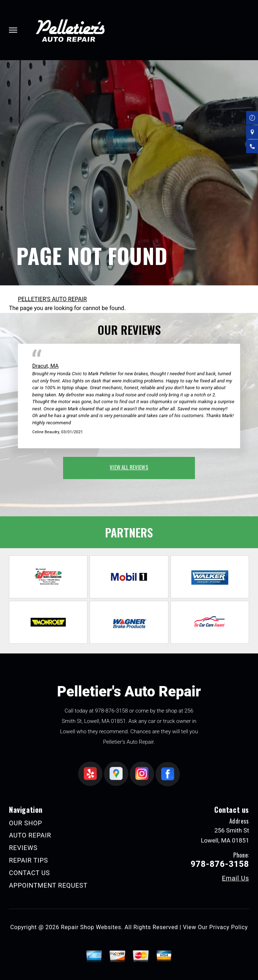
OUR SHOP (26, 823)
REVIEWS (23, 848)
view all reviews (129, 467)
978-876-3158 (111, 711)
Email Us (235, 878)
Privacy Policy (228, 927)
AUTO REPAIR (30, 835)
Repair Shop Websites (91, 927)
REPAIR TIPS (28, 860)
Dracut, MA (46, 366)
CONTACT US (29, 873)
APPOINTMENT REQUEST (48, 885)
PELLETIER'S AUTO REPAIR (52, 299)
